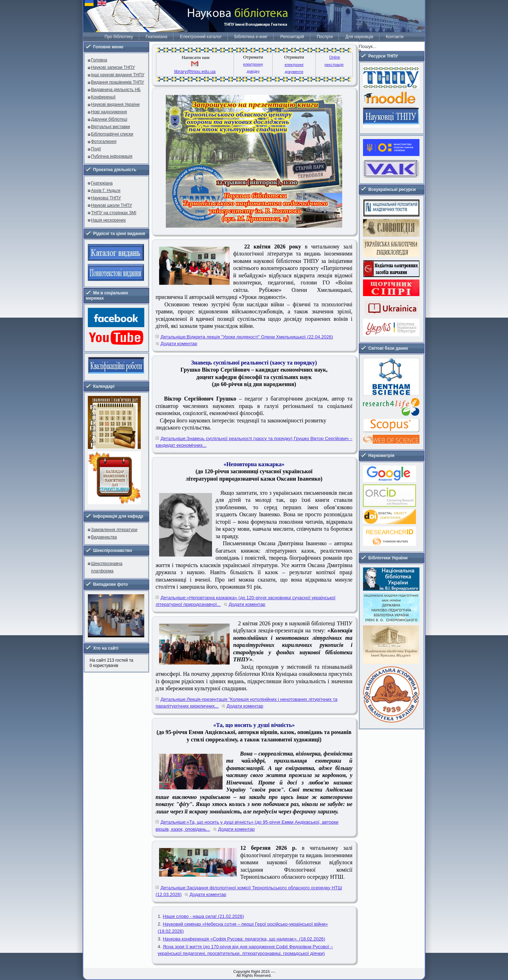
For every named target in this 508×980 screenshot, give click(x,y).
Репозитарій (292, 37)
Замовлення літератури (114, 530)
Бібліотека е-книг (251, 37)
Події (96, 149)
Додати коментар (179, 344)
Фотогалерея (104, 142)
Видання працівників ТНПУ (117, 82)
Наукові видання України (115, 104)
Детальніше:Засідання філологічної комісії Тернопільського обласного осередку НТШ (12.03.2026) (249, 891)
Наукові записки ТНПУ (113, 67)
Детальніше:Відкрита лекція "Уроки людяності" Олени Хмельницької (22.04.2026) (247, 337)
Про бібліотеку (119, 37)
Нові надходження (109, 112)
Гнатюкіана (156, 37)
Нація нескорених (108, 220)
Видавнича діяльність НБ (116, 90)
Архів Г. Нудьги (106, 191)
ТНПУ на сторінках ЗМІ (114, 213)
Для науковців (359, 37)
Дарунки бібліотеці (109, 119)
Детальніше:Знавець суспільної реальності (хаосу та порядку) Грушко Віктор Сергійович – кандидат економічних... (254, 442)
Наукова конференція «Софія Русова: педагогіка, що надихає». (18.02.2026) (244, 939)
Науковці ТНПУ (106, 198)
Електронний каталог (201, 37)
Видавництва (104, 537)
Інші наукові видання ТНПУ (118, 75)
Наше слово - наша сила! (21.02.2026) (203, 916)
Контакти (395, 37)
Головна (99, 60)
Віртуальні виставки (111, 127)
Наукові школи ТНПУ (111, 205)
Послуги (325, 37)
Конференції (103, 97)
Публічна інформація (112, 156)
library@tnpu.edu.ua (195, 71)
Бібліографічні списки (112, 134)
